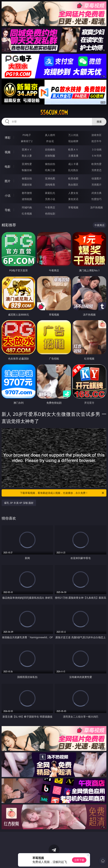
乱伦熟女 (73, 170)
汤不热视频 (96, 207)
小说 (8, 196)
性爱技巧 (96, 199)
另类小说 (50, 199)
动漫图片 (96, 178)
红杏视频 (27, 214)
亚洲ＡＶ (27, 149)
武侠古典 (96, 193)
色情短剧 (50, 214)
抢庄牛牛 (96, 141)
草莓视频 (73, 207)
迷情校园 (27, 199)
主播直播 (73, 156)
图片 (8, 181)
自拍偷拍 (50, 149)
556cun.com (54, 112)
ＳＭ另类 (96, 156)
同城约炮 (27, 207)
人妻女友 (73, 193)
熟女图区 (73, 185)
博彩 (8, 138)
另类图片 (96, 185)
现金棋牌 (73, 141)
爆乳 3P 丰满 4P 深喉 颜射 (19, 503)
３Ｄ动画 (96, 149)
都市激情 (27, 193)
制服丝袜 (27, 170)
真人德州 (50, 135)
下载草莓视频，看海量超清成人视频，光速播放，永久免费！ (62, 493)
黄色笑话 (73, 199)
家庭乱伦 (50, 193)
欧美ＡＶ (73, 149)
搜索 (99, 122)
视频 (8, 152)
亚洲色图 (50, 178)
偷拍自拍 (50, 164)
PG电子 (27, 135)
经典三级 (50, 170)
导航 (8, 210)
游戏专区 (96, 135)
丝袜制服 (50, 156)
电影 (8, 167)
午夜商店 (50, 207)
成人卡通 (73, 164)
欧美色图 (73, 178)
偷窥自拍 (27, 178)
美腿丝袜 (27, 185)
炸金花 (50, 141)
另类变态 (96, 170)
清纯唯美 (50, 185)
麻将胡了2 (27, 141)
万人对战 (73, 135)
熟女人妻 (27, 156)
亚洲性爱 (27, 164)
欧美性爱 (96, 164)
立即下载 (79, 860)
